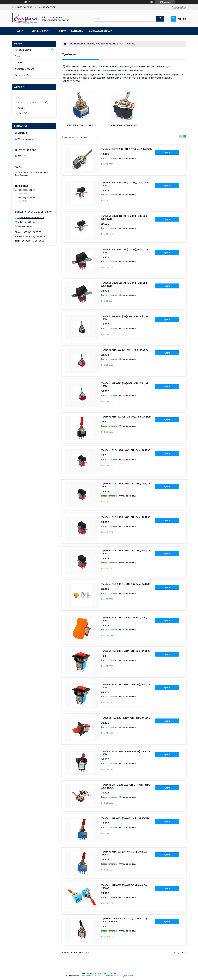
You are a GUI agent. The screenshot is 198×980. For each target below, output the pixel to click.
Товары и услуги (40, 31)
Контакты (77, 31)
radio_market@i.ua (26, 222)
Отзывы (19, 63)
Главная (19, 31)
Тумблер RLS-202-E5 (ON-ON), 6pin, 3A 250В (126, 651)
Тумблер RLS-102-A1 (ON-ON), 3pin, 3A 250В (126, 450)
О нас (62, 31)
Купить (167, 152)
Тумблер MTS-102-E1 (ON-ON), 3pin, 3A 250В (126, 417)
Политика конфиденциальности (119, 976)
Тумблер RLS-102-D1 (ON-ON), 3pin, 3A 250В (126, 584)
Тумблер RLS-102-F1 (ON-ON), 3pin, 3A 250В (126, 718)
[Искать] (160, 19)
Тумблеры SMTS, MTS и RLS (81, 125)
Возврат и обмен (23, 75)
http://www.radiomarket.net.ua (31, 218)
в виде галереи (181, 137)
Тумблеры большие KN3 (124, 125)
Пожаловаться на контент (92, 976)
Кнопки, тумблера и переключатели (105, 44)
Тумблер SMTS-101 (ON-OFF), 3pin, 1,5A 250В (127, 149)
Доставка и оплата (101, 31)
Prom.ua (113, 973)
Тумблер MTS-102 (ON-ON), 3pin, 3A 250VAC (126, 818)
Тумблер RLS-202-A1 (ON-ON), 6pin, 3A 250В (126, 517)
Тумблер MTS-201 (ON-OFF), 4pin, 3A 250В (125, 350)
